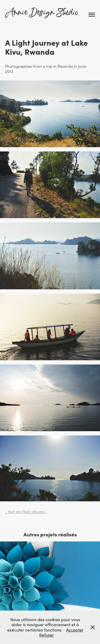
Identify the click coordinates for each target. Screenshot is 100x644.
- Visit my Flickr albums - (26, 512)
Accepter (75, 630)
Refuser (47, 635)
